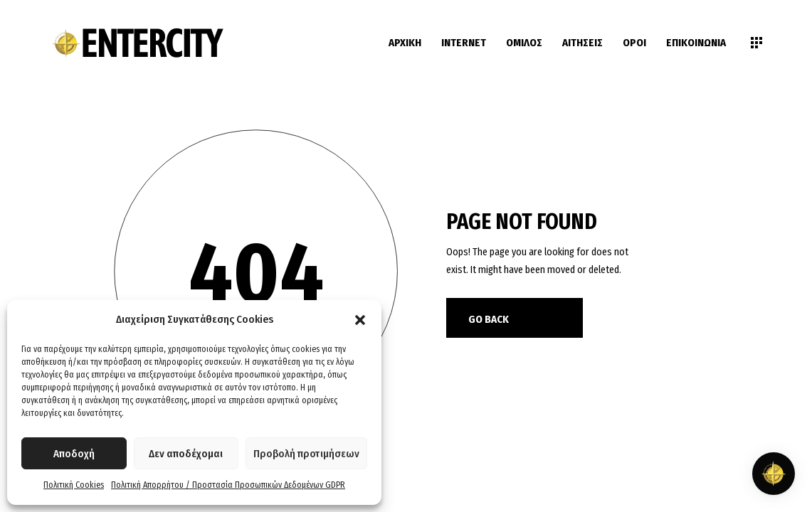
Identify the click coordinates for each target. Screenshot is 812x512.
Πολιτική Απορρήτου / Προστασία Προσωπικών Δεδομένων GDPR (228, 485)
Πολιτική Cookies (74, 485)
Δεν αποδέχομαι (186, 454)
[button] (360, 320)
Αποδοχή (74, 454)
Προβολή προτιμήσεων (306, 454)
